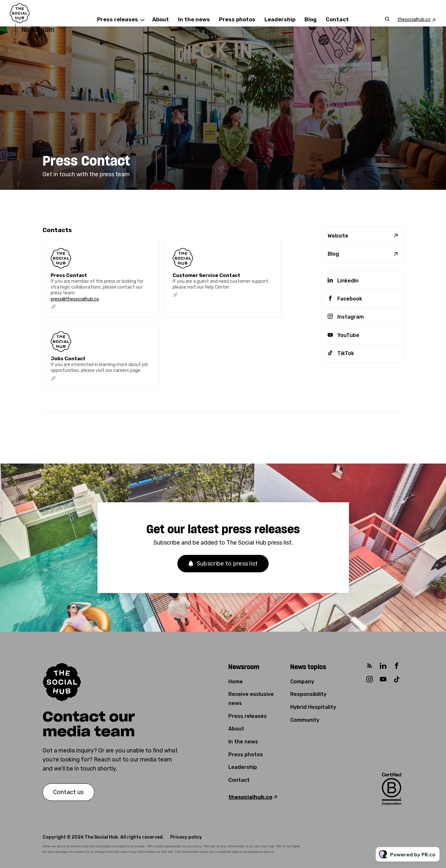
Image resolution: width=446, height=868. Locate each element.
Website (338, 236)
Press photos (237, 19)
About (161, 19)
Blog (311, 19)
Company (302, 682)
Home (236, 682)
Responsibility (308, 694)
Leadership (280, 19)
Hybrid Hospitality (313, 707)
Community (305, 720)
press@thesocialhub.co (75, 304)
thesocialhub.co (414, 20)
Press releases (118, 19)
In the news (194, 19)
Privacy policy (186, 837)
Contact (337, 19)
